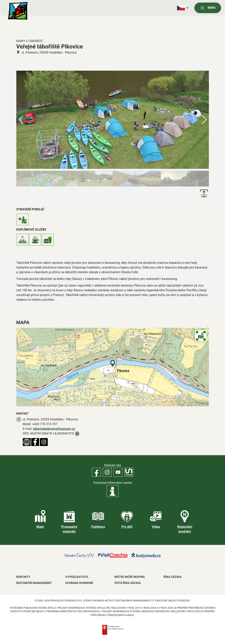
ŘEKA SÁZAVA (173, 577)
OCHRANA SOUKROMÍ (79, 583)
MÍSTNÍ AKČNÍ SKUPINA (129, 577)
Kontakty (23, 577)
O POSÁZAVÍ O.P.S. (77, 577)
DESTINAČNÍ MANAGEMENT (34, 583)
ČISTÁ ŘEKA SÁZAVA (128, 583)
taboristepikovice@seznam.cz (54, 429)
